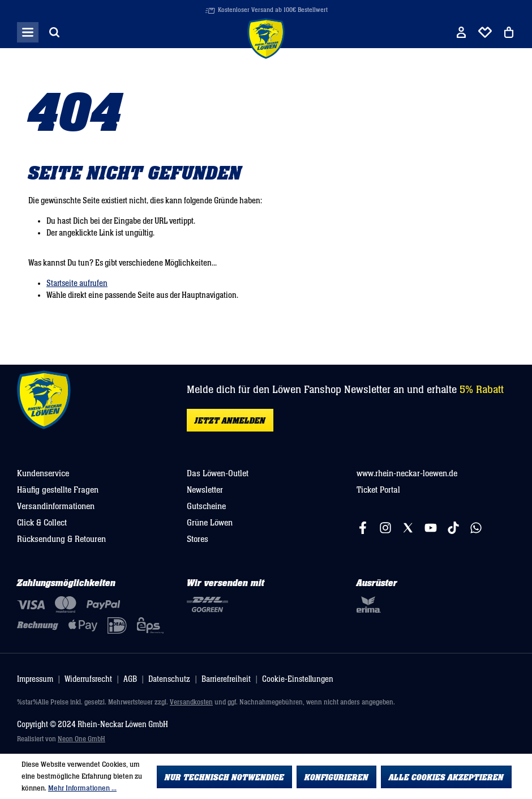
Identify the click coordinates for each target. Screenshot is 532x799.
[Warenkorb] (509, 32)
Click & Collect (42, 523)
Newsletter (205, 490)
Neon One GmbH (81, 739)
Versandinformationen (56, 506)
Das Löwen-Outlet (218, 473)
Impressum (35, 679)
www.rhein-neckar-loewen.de (407, 473)
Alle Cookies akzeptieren (446, 777)
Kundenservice (43, 473)
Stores (198, 539)
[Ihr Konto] (461, 32)
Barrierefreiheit (226, 679)
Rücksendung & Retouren (61, 539)
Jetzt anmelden (230, 421)
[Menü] (28, 32)
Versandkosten (191, 702)
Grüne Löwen (210, 523)
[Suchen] (54, 32)
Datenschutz (169, 679)
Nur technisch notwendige (224, 777)
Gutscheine (206, 506)
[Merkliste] (485, 32)
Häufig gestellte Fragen (58, 490)
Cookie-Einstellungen (298, 679)
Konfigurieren (336, 777)
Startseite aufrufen (77, 283)
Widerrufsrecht (88, 679)
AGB (130, 679)
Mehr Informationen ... (82, 788)
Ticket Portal (378, 490)
